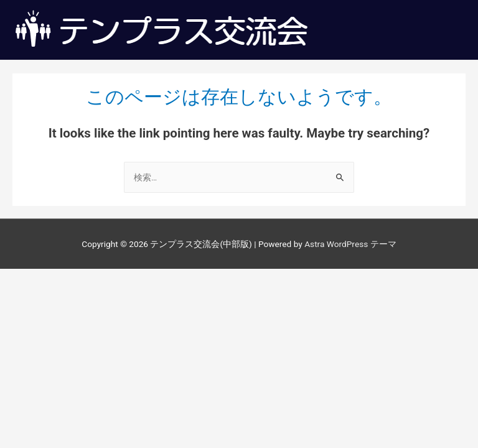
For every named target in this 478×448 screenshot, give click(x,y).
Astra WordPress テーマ (350, 244)
